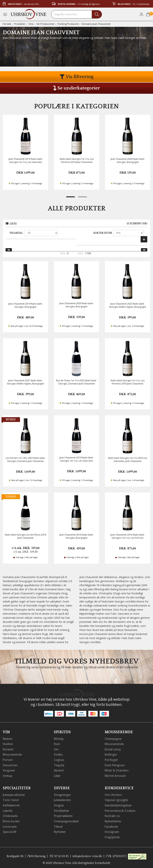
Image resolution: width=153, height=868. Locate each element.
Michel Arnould (115, 775)
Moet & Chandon (117, 770)
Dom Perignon (115, 764)
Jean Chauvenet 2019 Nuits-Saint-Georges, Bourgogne (25, 305)
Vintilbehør (62, 809)
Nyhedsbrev (113, 820)
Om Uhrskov (113, 794)
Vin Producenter (46, 24)
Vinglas (59, 804)
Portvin (8, 759)
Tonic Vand (11, 799)
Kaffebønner (11, 804)
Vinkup (8, 775)
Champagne (113, 739)
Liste (13, 224)
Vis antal (16, 233)
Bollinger (111, 754)
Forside (7, 24)
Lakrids (8, 809)
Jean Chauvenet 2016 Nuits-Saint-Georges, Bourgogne (76, 536)
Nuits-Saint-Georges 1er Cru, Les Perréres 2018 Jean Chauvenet (77, 161)
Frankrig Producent (68, 24)
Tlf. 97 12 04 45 (59, 854)
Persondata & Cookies (120, 809)
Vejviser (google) (116, 799)
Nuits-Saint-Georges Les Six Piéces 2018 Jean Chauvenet (25, 536)
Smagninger (62, 794)
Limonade (10, 825)
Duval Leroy (113, 749)
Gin (56, 749)
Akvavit (59, 770)
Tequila (59, 764)
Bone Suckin (11, 820)
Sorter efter (103, 233)
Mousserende (12, 754)
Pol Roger (112, 759)
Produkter (20, 24)
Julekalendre (62, 799)
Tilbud (58, 825)
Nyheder (60, 830)
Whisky (59, 739)
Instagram (112, 830)
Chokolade (10, 814)
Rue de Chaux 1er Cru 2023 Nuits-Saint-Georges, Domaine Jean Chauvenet (76, 382)
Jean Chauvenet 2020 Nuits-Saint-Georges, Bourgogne (128, 161)
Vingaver (9, 770)
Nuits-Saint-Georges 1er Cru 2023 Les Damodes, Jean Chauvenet (128, 460)
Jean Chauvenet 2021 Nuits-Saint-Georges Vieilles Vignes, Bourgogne (25, 382)
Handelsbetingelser (118, 804)
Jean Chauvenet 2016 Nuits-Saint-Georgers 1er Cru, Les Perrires (128, 536)
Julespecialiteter (14, 794)
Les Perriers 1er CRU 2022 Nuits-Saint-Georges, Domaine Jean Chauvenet (26, 460)
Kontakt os (112, 814)
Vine (31, 24)
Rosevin (8, 749)
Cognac (59, 759)
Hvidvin (8, 744)
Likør (57, 775)
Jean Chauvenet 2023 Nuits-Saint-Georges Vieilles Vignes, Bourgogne (128, 305)
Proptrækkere (63, 814)
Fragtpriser (112, 835)
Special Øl (10, 830)
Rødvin (8, 739)
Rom (57, 744)
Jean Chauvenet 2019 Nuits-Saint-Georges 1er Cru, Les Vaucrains (26, 161)
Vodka (58, 754)
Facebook (111, 825)
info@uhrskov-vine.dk (87, 854)
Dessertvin (10, 764)
